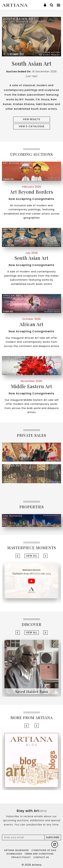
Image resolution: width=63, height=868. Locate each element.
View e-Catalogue (32, 126)
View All (32, 556)
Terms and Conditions (39, 854)
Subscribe (53, 837)
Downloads (14, 854)
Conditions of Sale (44, 850)
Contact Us (41, 857)
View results (31, 119)
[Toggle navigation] (59, 5)
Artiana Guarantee (16, 850)
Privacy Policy (21, 857)
